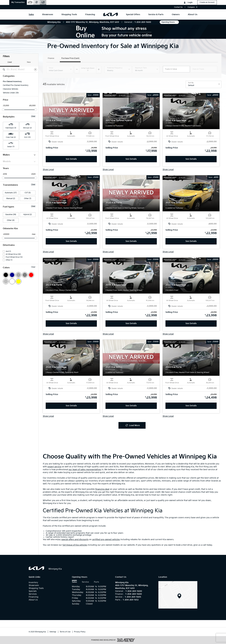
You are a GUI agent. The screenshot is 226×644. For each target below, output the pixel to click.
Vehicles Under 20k (11, 93)
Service (85, 582)
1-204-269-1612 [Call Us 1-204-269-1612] (131, 600)
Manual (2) (11, 199)
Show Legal (48, 170)
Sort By (191, 83)
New (29, 62)
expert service (54, 467)
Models (19, 161)
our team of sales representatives (85, 470)
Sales (74, 582)
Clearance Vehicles (11, 89)
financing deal (102, 489)
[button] (18, 2)
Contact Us (178, 7)
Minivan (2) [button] (27, 128)
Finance (51, 58)
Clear (33, 116)
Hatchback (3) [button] (11, 128)
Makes (19, 155)
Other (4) (11, 220)
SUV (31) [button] (27, 137)
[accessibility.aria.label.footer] (126, 640)
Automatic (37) (11, 193)
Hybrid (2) (28, 215)
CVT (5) (28, 193)
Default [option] (191, 85)
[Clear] (35, 70)
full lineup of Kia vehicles (75, 545)
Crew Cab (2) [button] (11, 137)
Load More (133, 425)
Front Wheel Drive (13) (14, 257)
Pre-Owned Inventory (12, 82)
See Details (71, 159)
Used (10, 62)
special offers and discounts (75, 540)
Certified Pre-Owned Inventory (16, 85)
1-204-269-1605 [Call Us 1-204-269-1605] (133, 597)
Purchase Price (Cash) (70, 58)
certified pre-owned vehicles (106, 540)
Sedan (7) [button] (11, 147)
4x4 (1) (8, 251)
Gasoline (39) (11, 215)
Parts (96, 582)
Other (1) (28, 199)
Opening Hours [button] (169, 22)
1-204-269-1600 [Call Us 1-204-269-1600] (143, 22)
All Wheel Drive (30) (13, 254)
